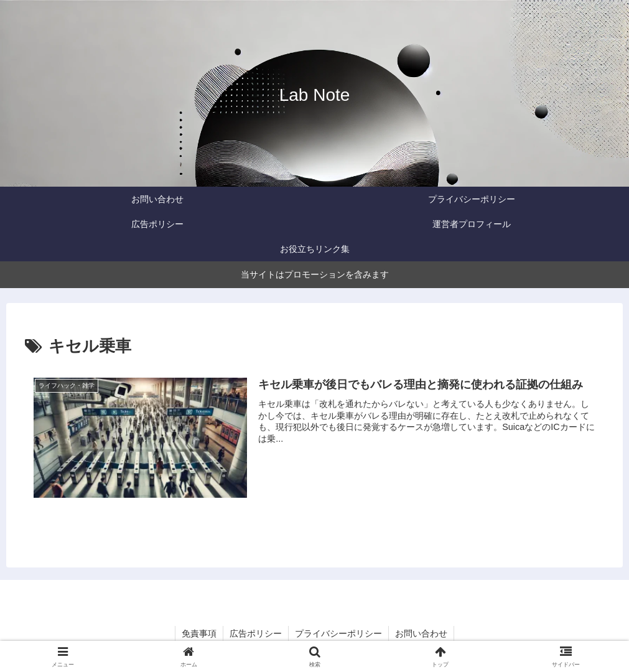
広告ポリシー (256, 633)
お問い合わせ (421, 633)
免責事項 (199, 633)
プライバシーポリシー (338, 633)
